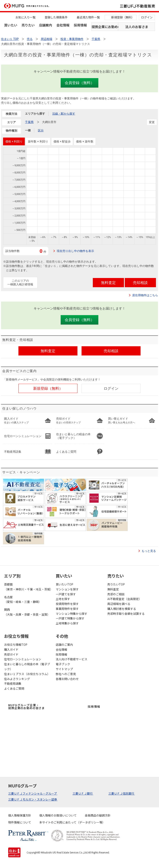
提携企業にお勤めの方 (105, 27)
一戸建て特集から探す (70, 618)
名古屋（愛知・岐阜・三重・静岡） (23, 599)
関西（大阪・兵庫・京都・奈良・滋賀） (27, 612)
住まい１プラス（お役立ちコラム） (27, 674)
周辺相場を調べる (119, 604)
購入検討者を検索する (122, 609)
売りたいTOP (116, 584)
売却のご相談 (116, 594)
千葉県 (29, 122)
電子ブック (63, 664)
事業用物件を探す (67, 609)
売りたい (28, 25)
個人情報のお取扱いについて (58, 815)
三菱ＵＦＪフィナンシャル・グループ (33, 793)
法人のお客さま (137, 27)
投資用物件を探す (67, 604)
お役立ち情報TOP (16, 645)
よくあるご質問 (14, 688)
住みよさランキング (17, 679)
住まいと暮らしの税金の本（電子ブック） (27, 666)
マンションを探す (67, 589)
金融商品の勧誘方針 (98, 815)
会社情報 (63, 25)
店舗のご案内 (64, 645)
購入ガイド (11, 649)
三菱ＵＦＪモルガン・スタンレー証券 (33, 799)
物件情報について (20, 822)
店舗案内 (45, 25)
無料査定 (113, 589)
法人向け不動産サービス (72, 659)
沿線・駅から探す (64, 114)
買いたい (11, 25)
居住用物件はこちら (145, 295)
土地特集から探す (67, 623)
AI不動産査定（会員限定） (124, 599)
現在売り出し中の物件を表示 (75, 251)
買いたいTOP (64, 584)
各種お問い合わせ (67, 679)
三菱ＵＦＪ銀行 (83, 793)
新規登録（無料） (123, 17)
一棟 (28, 130)
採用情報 (80, 25)
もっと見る (149, 551)
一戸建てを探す (66, 594)
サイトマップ (64, 669)
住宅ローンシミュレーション (23, 659)
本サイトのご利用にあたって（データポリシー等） (72, 822)
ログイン (147, 17)
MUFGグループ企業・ (26, 706)
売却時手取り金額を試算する (126, 614)
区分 (41, 130)
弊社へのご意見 (66, 674)
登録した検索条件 (56, 17)
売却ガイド (11, 654)
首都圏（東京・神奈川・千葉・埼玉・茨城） (28, 587)
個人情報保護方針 (20, 815)
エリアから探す (35, 114)
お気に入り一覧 (25, 17)
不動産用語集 (13, 683)
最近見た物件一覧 (88, 17)
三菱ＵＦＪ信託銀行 (122, 793)
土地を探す (63, 599)
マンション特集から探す (72, 614)
